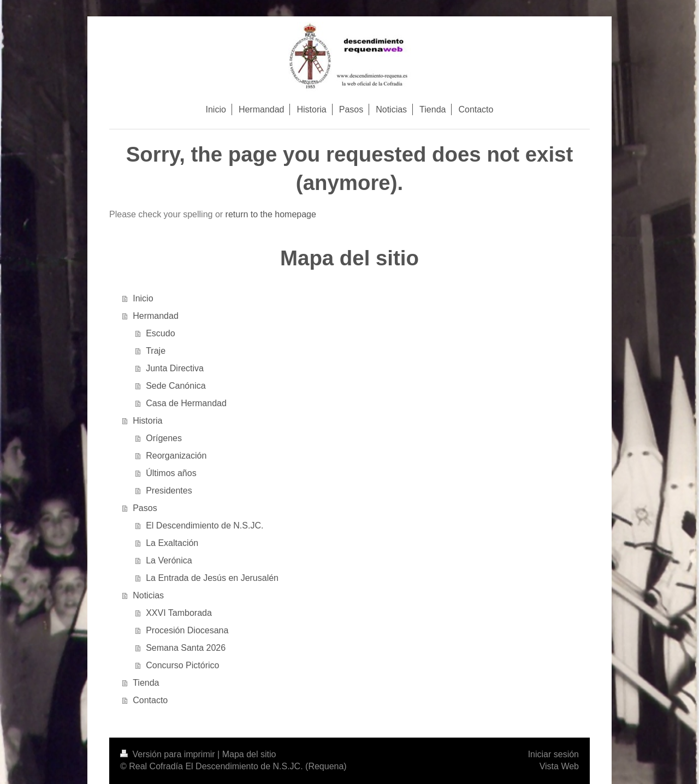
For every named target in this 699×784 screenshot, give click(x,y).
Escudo (160, 333)
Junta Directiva (175, 368)
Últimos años (171, 473)
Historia (147, 421)
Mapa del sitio (249, 754)
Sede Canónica (176, 386)
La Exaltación (172, 543)
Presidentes (169, 491)
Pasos (145, 508)
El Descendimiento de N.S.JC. (205, 525)
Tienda (146, 683)
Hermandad (156, 316)
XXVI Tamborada (179, 613)
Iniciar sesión (553, 754)
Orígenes (164, 438)
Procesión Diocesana (187, 630)
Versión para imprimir (169, 754)
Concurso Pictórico (182, 665)
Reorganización (176, 456)
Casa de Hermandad (186, 403)
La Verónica (169, 560)
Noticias (148, 595)
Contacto (150, 700)
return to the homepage (271, 214)
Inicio (143, 298)
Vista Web (559, 766)
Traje (156, 351)
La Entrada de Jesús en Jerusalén (212, 578)
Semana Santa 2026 (186, 648)
